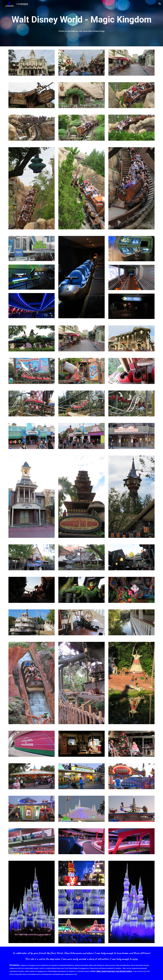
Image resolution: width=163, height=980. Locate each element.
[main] (82, 20)
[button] (160, 4)
